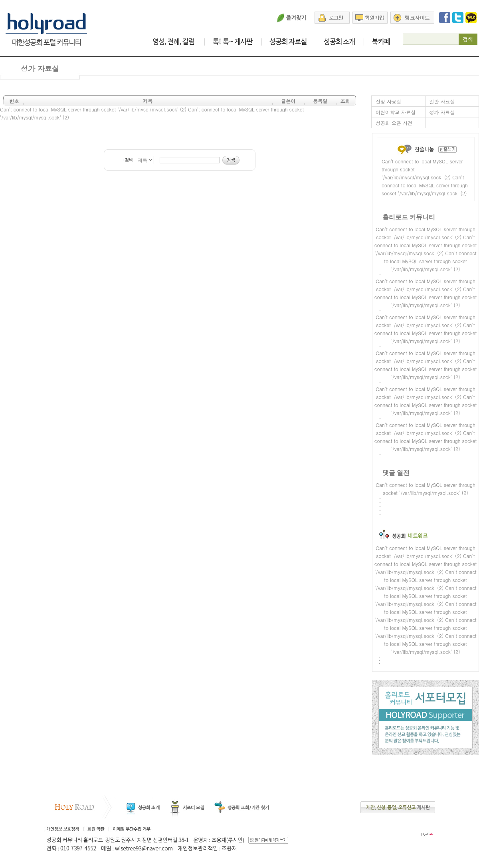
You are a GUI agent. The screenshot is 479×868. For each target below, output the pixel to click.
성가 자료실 (442, 112)
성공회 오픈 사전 (394, 123)
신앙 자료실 (388, 101)
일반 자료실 (442, 101)
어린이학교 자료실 (396, 112)
